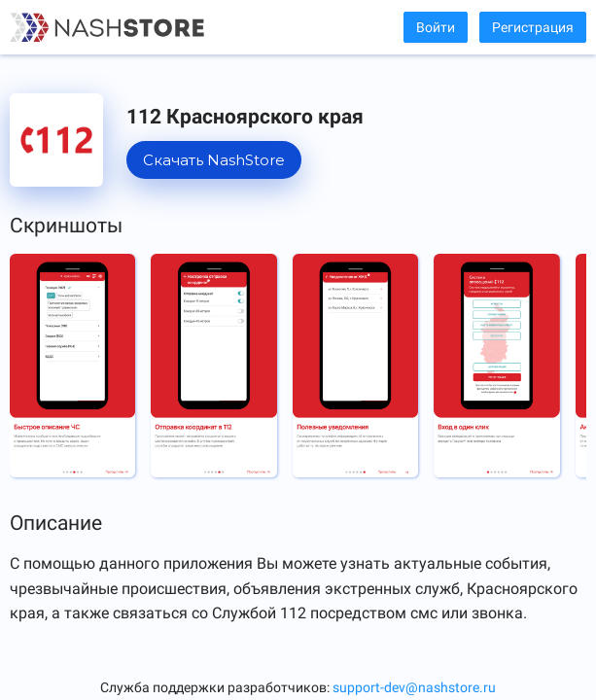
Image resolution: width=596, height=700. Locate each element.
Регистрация (533, 27)
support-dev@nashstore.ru (414, 687)
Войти (436, 27)
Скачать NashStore (214, 160)
